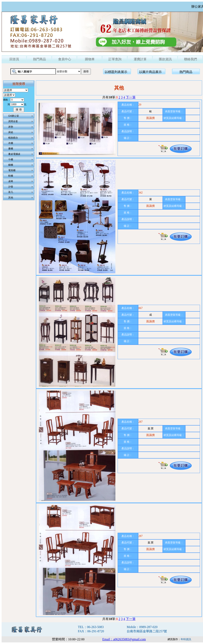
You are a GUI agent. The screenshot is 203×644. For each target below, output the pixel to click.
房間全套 (13, 121)
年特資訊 (186, 639)
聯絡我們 (191, 59)
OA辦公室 (14, 116)
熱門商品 (39, 59)
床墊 (11, 127)
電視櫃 (12, 170)
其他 (11, 198)
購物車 (90, 59)
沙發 (11, 187)
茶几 (11, 192)
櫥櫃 (11, 165)
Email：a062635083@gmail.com (124, 639)
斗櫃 (11, 159)
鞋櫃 (11, 176)
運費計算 (140, 59)
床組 (11, 132)
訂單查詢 (115, 59)
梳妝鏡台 (13, 138)
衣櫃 (11, 143)
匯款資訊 (165, 59)
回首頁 (14, 59)
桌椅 (11, 181)
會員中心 (65, 59)
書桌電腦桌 (14, 154)
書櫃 (11, 149)
